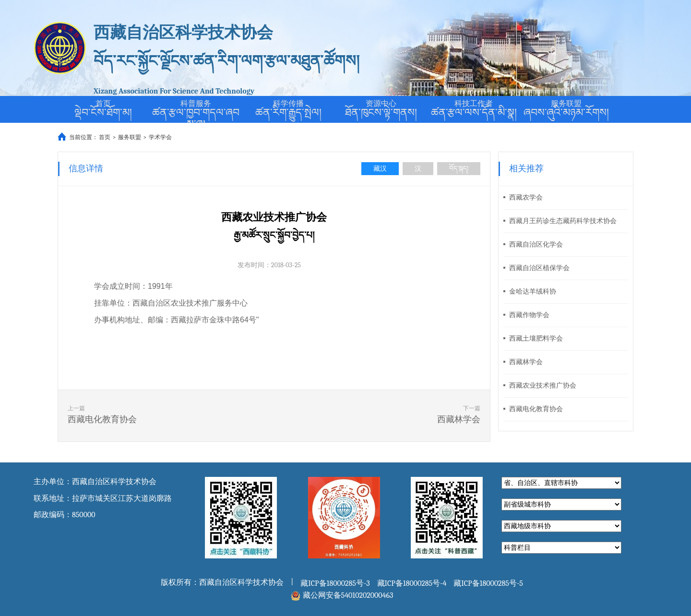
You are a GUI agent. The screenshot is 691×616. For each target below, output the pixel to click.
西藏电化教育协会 (533, 409)
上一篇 (156, 416)
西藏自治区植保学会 (536, 268)
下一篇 (392, 416)
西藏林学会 (523, 362)
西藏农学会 (523, 197)
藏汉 (380, 169)
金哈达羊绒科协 (530, 291)
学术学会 (160, 137)
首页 (105, 137)
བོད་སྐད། (459, 169)
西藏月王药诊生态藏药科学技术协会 (560, 221)
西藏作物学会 (526, 315)
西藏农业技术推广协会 (540, 385)
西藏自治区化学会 (533, 244)
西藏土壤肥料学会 (533, 338)
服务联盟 (130, 137)
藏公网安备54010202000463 (348, 595)
